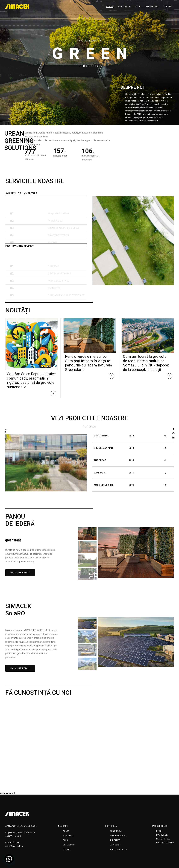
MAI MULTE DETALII (20, 573)
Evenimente (162, 835)
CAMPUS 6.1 (115, 845)
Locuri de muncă (165, 843)
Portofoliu (124, 7)
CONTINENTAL (116, 831)
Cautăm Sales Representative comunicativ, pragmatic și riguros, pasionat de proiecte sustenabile (31, 380)
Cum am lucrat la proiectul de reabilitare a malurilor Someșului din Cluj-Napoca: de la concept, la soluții (146, 363)
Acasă (110, 7)
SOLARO (168, 7)
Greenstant (152, 7)
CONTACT (6, 434)
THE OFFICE (115, 840)
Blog (138, 7)
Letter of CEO (163, 839)
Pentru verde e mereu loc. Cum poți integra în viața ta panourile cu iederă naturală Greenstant (89, 363)
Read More (53, 394)
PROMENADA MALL (118, 836)
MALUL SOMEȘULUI (118, 849)
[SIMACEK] (18, 7)
